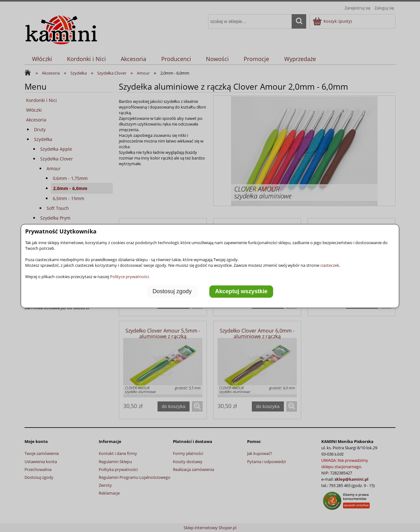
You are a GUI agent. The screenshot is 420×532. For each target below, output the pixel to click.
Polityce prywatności (129, 277)
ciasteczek (330, 265)
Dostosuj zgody (172, 291)
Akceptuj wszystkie (241, 291)
